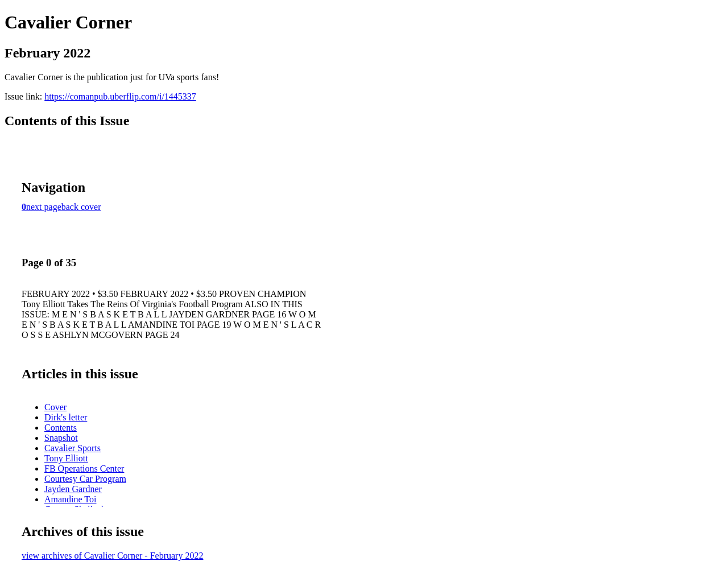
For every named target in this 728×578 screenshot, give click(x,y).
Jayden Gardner (73, 489)
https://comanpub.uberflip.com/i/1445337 (120, 96)
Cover (55, 407)
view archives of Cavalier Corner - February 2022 (112, 556)
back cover (81, 207)
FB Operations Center (84, 468)
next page (44, 207)
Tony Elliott (66, 458)
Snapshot (61, 438)
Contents (61, 428)
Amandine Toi (70, 499)
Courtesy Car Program (85, 479)
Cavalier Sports (73, 448)
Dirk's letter (66, 417)
